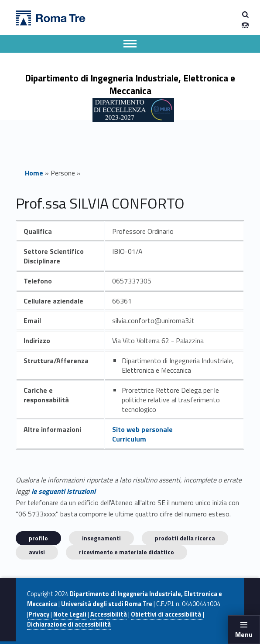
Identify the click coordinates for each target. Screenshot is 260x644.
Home (34, 173)
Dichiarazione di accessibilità (69, 624)
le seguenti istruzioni (63, 491)
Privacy (39, 614)
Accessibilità (109, 614)
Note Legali (70, 614)
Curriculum (129, 439)
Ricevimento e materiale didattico (127, 552)
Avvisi (37, 552)
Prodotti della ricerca (185, 538)
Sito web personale (142, 429)
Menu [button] (244, 634)
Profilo (38, 538)
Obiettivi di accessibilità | (168, 614)
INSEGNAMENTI (101, 538)
